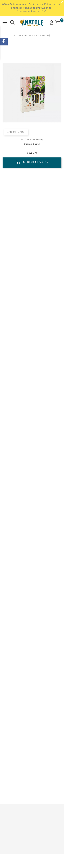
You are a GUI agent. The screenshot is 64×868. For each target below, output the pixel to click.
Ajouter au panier (32, 163)
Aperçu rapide (16, 132)
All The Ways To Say (32, 140)
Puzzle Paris (32, 144)
